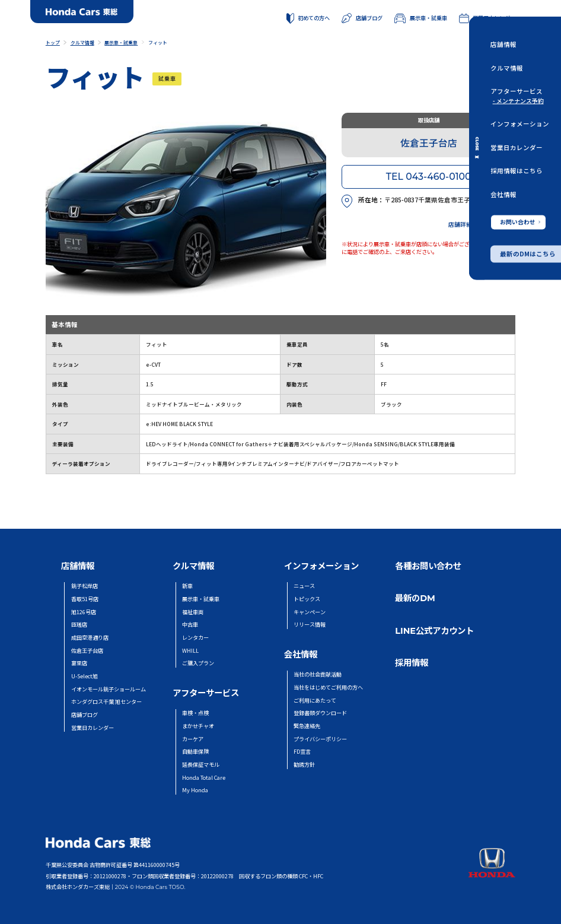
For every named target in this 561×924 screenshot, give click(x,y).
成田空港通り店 (90, 638)
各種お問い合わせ (428, 566)
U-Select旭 (85, 676)
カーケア (193, 739)
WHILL (190, 651)
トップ (53, 42)
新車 (187, 586)
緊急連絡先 (307, 726)
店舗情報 (503, 44)
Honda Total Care (204, 778)
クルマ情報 (507, 67)
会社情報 (503, 194)
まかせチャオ (198, 726)
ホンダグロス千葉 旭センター (106, 702)
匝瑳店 (79, 625)
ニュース (304, 586)
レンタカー (195, 638)
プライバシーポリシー (320, 739)
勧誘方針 (304, 765)
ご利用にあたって (315, 701)
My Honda (195, 790)
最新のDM (415, 598)
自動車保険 (195, 752)
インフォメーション (520, 124)
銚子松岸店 (85, 586)
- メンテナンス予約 (518, 101)
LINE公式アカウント (434, 631)
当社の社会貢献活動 (318, 674)
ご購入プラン (198, 663)
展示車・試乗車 (421, 18)
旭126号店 (84, 612)
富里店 (79, 663)
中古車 (190, 625)
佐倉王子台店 (87, 651)
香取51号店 (85, 599)
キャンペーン (310, 612)
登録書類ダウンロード (320, 713)
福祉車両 (193, 612)
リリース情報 (310, 625)
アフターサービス (517, 91)
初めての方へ (308, 18)
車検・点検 (195, 713)
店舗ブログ (362, 18)
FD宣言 (302, 752)
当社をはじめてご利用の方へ (328, 688)
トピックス (307, 599)
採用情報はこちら (517, 171)
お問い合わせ (520, 221)
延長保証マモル (201, 765)
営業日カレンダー (517, 147)
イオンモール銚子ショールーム (109, 689)
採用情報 (412, 663)
